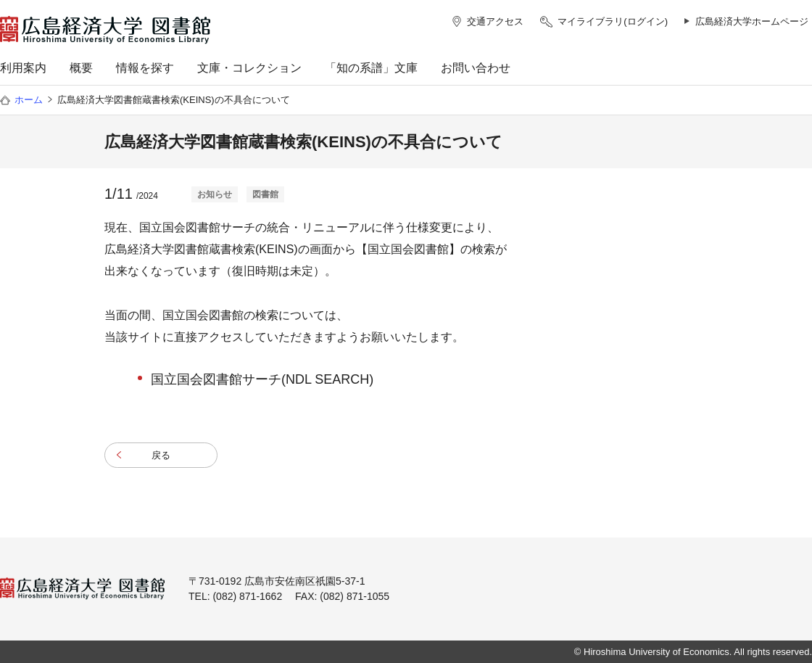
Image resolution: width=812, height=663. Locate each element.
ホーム (29, 100)
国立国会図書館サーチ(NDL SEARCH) (262, 379)
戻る (161, 455)
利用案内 (23, 68)
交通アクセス (495, 21)
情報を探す (145, 68)
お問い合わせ (476, 68)
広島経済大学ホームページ (752, 21)
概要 (81, 68)
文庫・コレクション (249, 68)
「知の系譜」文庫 (371, 68)
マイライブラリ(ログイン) (613, 21)
